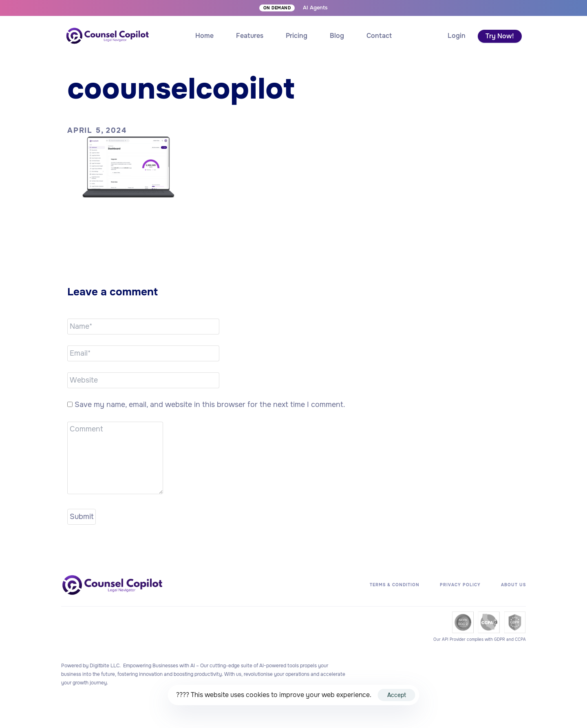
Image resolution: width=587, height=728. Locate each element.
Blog (337, 36)
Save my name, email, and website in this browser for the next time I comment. (210, 405)
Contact (379, 36)
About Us (513, 585)
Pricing (297, 36)
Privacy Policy (460, 585)
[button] (457, 36)
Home (204, 36)
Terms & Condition (395, 585)
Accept (397, 695)
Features (250, 36)
